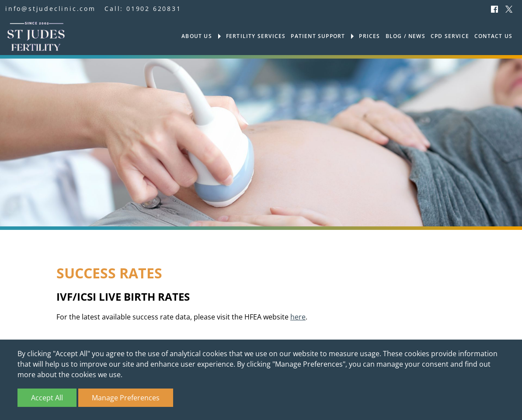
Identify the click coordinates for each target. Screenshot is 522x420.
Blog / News (405, 36)
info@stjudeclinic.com (50, 9)
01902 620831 (154, 9)
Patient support (318, 36)
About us (197, 36)
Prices (369, 36)
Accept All (47, 398)
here (298, 317)
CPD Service (450, 36)
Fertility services (256, 36)
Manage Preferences (126, 398)
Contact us (493, 36)
